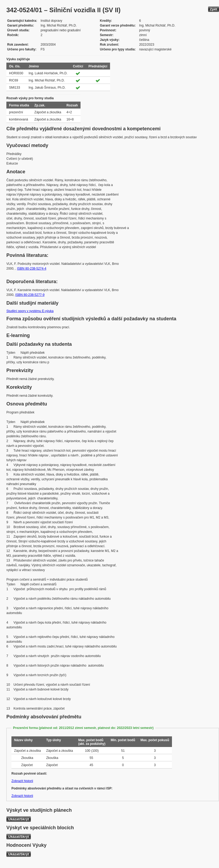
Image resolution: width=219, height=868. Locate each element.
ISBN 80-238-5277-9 (30, 295)
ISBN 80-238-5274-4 (32, 269)
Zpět (214, 9)
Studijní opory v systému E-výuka (30, 311)
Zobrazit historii (22, 781)
